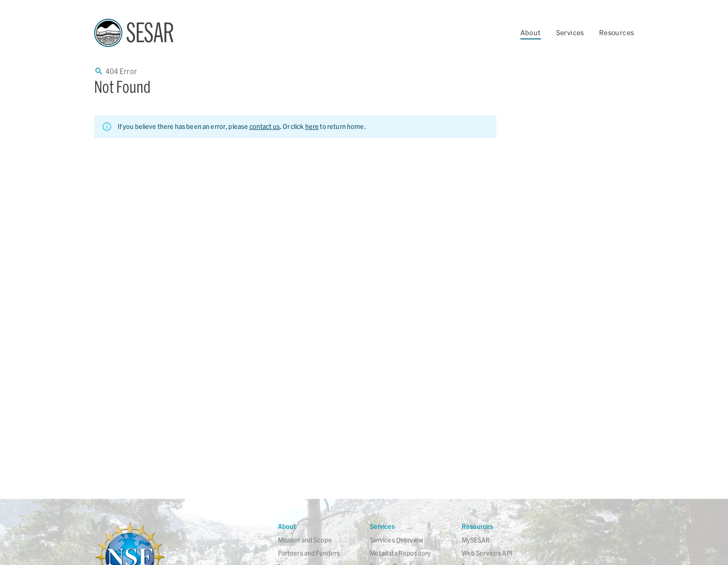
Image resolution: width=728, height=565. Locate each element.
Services (570, 33)
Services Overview (397, 540)
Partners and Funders (309, 553)
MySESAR (476, 540)
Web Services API (487, 553)
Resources (617, 33)
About (531, 33)
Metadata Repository (401, 553)
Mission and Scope (305, 540)
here (312, 126)
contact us (265, 126)
